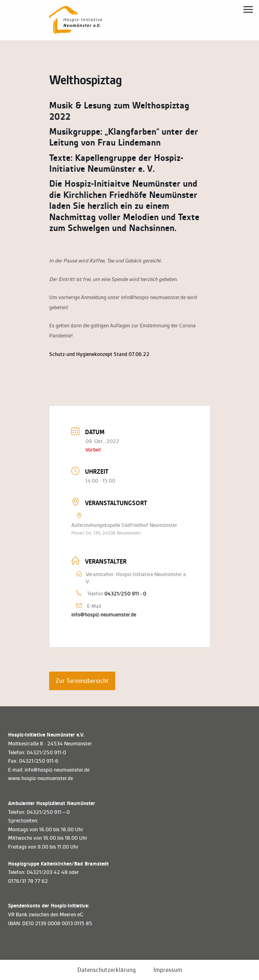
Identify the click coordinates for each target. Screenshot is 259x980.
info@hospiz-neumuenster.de (104, 615)
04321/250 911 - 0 (125, 594)
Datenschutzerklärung (107, 970)
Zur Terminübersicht (82, 681)
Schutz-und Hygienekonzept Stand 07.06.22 (99, 354)
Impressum (168, 970)
